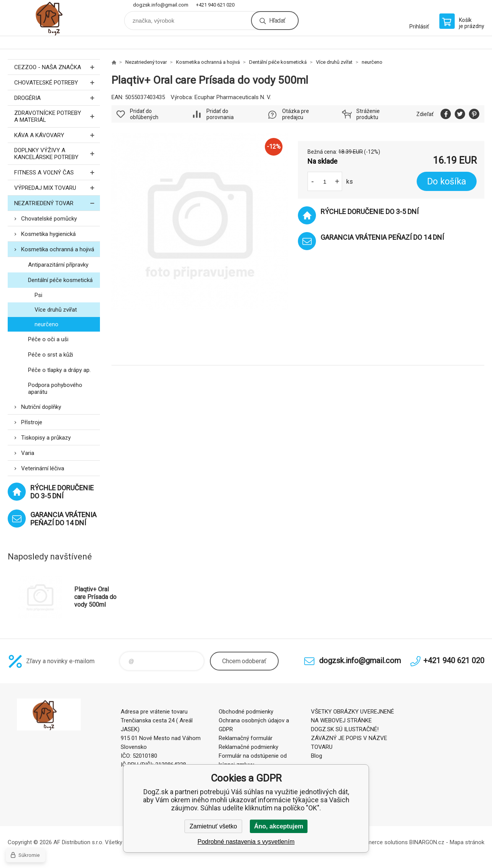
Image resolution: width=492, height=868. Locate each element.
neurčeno (47, 324)
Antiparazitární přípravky (58, 265)
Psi (38, 295)
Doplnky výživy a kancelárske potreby (57, 154)
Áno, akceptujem (279, 826)
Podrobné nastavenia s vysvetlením (246, 842)
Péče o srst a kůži (51, 355)
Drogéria (57, 98)
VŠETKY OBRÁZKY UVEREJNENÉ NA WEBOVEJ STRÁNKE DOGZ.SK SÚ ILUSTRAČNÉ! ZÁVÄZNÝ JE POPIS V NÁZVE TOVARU (352, 729)
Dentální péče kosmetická (60, 280)
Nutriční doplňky (41, 407)
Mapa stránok (467, 842)
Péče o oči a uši (48, 339)
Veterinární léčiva (43, 468)
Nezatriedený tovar (57, 203)
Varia (28, 453)
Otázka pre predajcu (296, 114)
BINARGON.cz (427, 842)
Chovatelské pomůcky (49, 219)
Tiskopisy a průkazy (46, 438)
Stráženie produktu (368, 114)
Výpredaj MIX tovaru (57, 188)
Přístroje (32, 422)
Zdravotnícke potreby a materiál (57, 116)
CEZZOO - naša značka (57, 67)
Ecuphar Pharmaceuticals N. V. (233, 97)
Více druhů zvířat (56, 310)
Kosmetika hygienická (48, 234)
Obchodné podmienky (246, 712)
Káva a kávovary (57, 135)
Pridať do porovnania (220, 114)
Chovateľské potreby (57, 82)
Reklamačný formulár (246, 738)
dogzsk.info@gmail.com (161, 5)
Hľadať (277, 21)
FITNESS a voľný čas (57, 172)
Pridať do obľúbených (144, 114)
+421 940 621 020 (215, 5)
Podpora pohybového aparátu (55, 388)
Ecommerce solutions (380, 842)
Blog (317, 756)
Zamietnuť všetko (213, 826)
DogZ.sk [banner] (54, 18)
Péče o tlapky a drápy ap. (59, 370)
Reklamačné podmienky (248, 747)
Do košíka (447, 182)
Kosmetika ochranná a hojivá (58, 249)
